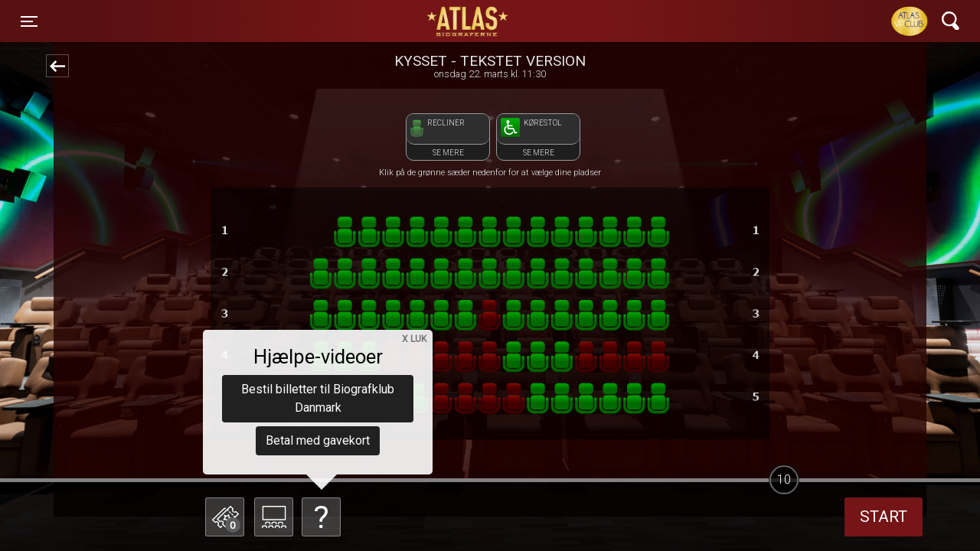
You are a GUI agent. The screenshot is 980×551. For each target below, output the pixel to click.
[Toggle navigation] (29, 21)
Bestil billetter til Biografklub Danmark (318, 398)
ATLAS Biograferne (469, 21)
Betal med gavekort (318, 440)
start (884, 517)
